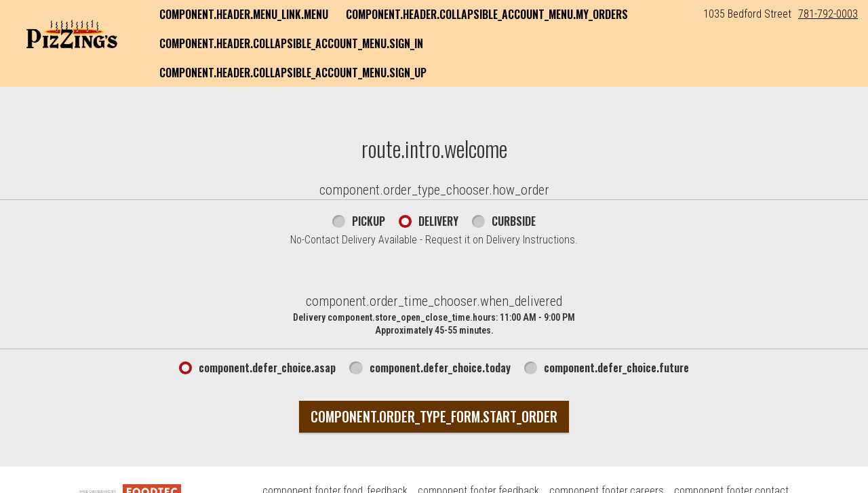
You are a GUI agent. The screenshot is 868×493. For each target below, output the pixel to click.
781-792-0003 (828, 14)
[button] (72, 32)
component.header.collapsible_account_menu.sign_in (291, 43)
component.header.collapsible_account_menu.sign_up (293, 73)
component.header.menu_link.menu (244, 14)
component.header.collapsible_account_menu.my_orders (487, 14)
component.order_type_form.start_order (434, 416)
